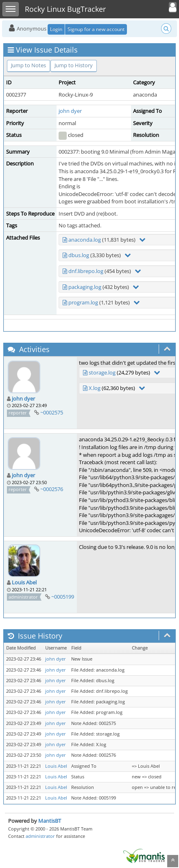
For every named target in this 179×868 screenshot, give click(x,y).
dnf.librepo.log (86, 271)
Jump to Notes (28, 65)
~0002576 (52, 489)
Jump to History (74, 65)
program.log (83, 302)
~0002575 (52, 412)
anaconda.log (85, 240)
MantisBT (50, 821)
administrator (40, 836)
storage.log (102, 372)
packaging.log (85, 287)
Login (56, 29)
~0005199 (63, 597)
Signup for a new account (96, 29)
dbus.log (79, 255)
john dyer (70, 111)
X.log (95, 388)
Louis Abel (24, 582)
